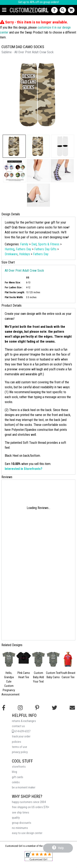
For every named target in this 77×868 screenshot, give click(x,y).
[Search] (64, 10)
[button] (14, 146)
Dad (34, 244)
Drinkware (11, 254)
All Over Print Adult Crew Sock (24, 271)
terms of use (20, 747)
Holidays (25, 254)
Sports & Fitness (49, 244)
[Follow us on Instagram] (20, 708)
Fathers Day (24, 249)
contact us (18, 726)
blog (14, 772)
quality (16, 818)
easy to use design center (27, 833)
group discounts (22, 823)
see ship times (21, 813)
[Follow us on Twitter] (54, 708)
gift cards (18, 777)
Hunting (10, 249)
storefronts (19, 767)
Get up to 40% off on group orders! (39, 2)
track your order (21, 736)
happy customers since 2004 (29, 802)
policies (17, 742)
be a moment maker (24, 787)
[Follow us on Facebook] (4, 708)
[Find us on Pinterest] (37, 708)
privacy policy (20, 752)
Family (24, 244)
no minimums (20, 828)
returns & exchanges (24, 721)
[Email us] (72, 708)
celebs (16, 782)
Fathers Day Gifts (45, 249)
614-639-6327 (21, 731)
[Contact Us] (55, 10)
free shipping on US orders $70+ (31, 807)
